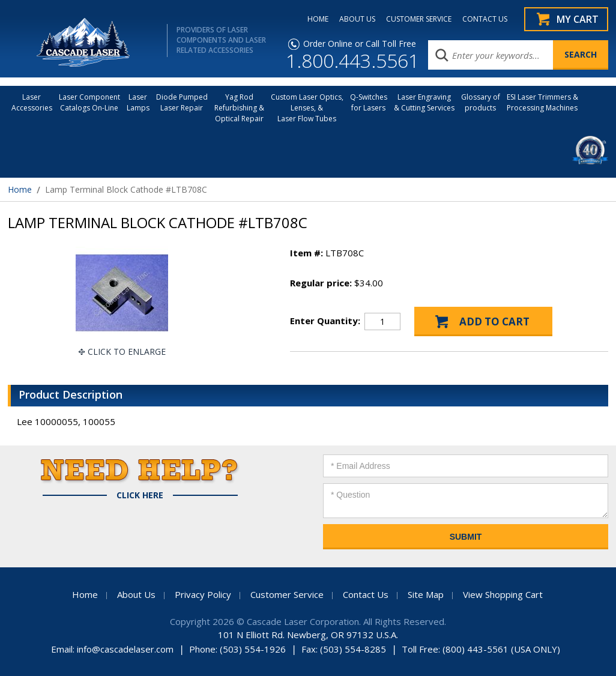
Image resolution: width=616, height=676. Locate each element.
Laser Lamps (138, 102)
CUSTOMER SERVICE (419, 19)
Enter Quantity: (325, 321)
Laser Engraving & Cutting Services (424, 102)
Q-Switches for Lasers (369, 102)
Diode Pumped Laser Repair (182, 102)
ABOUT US (357, 19)
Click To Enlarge (127, 352)
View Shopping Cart (503, 594)
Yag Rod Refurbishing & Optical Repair (239, 108)
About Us (136, 594)
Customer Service (287, 594)
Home (20, 189)
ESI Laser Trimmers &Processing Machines (542, 102)
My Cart (578, 19)
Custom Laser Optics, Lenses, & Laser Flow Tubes (307, 108)
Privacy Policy (203, 594)
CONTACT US (485, 19)
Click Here (140, 495)
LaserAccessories (32, 102)
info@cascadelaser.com (125, 649)
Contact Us (366, 594)
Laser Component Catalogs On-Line (89, 102)
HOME (318, 19)
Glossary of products (481, 102)
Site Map (426, 594)
